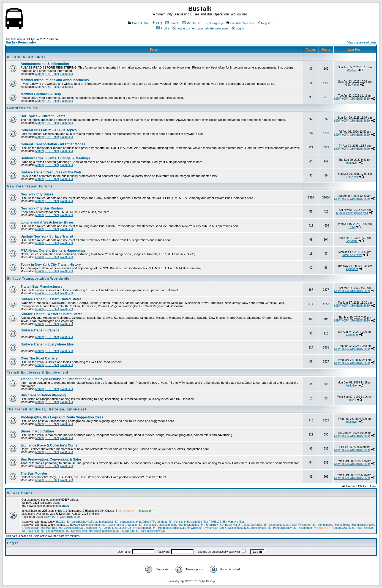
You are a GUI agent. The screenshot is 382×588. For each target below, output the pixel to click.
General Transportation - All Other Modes (53, 144)
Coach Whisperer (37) (303, 525)
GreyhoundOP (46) (33, 528)
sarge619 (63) (199, 522)
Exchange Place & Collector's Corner (50, 445)
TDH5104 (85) (218, 522)
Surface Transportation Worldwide (38, 279)
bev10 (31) (151, 525)
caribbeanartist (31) (107, 522)
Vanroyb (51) (236, 522)
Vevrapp (64, 506)
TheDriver (352, 177)
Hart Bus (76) (54, 528)
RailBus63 (67, 74)
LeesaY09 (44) (128, 528)
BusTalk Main (139, 23)
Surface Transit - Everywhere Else (47, 344)
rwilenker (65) (36, 531)
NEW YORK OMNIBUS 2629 (352, 99)
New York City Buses (37, 194)
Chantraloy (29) (278, 525)
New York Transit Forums (30, 186)
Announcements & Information (45, 64)
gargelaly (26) (366, 525)
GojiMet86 (352, 241)
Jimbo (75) (110, 528)
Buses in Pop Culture (37, 431)
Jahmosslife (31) (74, 528)
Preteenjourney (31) (285, 528)
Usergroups (215, 23)
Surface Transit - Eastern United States (51, 299)
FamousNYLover (352, 255)
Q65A (352, 227)
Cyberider (352, 269)
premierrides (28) (261, 528)
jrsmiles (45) (181, 522)
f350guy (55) (348, 525)
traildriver (352, 163)
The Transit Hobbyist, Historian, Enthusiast (47, 409)
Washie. (352, 70)
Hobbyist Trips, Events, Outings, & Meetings (55, 158)
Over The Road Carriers (39, 358)
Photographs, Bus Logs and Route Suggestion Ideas (62, 417)
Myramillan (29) (214, 528)
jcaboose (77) (94, 528)
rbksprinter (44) (308, 528)
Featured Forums (22, 108)
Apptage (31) (135, 525)
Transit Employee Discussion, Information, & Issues (61, 379)
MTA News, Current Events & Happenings (53, 251)
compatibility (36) (328, 525)
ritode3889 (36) (345, 528)
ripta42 (352, 400)
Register (265, 23)
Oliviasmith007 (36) (237, 528)
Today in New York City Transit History (51, 265)
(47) (327, 528)
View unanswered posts (362, 43)
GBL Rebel (52, 74)
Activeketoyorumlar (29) (92, 525)
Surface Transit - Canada (40, 330)
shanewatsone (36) (58, 531)
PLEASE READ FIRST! (27, 57)
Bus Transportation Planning (43, 395)
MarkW (39, 74)
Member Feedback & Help (41, 94)
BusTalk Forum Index (21, 42)
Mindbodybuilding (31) (171, 528)
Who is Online (20, 493)
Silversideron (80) (82, 531)
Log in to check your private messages (200, 28)
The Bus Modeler (34, 473)
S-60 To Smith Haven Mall (352, 213)
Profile (163, 28)
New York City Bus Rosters (42, 208)
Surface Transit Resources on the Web (51, 172)
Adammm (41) (117, 525)
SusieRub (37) (131, 531)
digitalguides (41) (130, 522)
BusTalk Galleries (240, 23)
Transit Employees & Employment (38, 372)
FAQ (157, 23)
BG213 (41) (63, 522)
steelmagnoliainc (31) (107, 531)
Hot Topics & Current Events (43, 116)
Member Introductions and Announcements (55, 80)
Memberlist (192, 23)
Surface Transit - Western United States (52, 314)
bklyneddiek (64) (194, 525)
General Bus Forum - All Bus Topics (49, 130)
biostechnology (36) (171, 525)
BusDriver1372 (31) (237, 525)
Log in (238, 28)
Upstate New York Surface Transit (47, 236)
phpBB (183, 581)
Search (172, 23)
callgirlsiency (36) (82, 522)
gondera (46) (164, 522)
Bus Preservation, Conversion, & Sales (51, 459)
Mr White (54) (195, 528)
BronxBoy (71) (215, 525)
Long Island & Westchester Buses (47, 222)
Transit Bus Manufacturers (41, 287)
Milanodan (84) (147, 528)
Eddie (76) (149, 522)
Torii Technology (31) (154, 531)
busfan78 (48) (259, 525)
